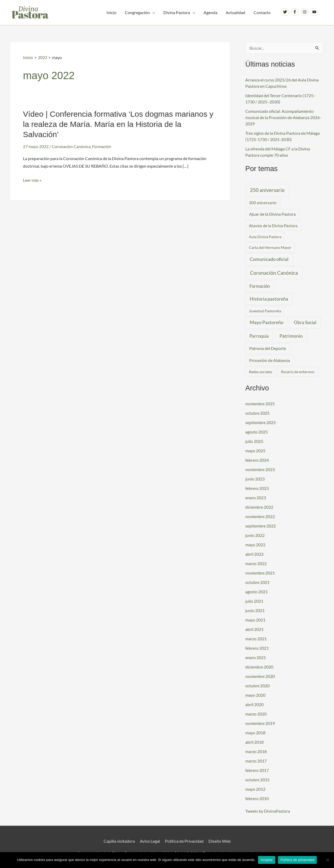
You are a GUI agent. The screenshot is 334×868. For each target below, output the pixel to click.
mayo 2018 (255, 733)
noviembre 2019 (260, 723)
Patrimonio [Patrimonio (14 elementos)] (291, 336)
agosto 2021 (257, 592)
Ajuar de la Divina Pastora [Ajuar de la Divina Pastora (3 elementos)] (272, 214)
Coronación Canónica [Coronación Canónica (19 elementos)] (274, 273)
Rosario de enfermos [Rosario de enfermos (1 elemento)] (298, 372)
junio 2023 (255, 479)
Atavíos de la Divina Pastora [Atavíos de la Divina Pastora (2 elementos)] (273, 226)
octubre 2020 (257, 686)
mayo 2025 (255, 451)
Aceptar (267, 860)
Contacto (262, 12)
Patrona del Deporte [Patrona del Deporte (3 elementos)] (268, 348)
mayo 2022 (255, 545)
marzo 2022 (256, 563)
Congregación (137, 12)
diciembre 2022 (259, 507)
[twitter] (286, 12)
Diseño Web (220, 841)
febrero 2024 (257, 460)
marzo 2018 (256, 751)
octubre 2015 (257, 780)
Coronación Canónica (71, 146)
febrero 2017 (257, 770)
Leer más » (32, 180)
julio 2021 (254, 601)
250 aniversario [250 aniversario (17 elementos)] (267, 190)
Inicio (111, 12)
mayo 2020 (255, 695)
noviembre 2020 (260, 676)
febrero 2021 (257, 648)
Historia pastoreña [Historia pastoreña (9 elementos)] (269, 299)
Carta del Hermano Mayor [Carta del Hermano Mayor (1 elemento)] (270, 247)
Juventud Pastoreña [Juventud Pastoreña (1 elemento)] (265, 311)
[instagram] (305, 12)
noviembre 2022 (260, 516)
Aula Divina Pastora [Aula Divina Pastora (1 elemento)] (265, 237)
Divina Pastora (177, 12)
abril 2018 (254, 742)
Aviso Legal (150, 841)
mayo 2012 (255, 789)
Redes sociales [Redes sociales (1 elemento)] (261, 372)
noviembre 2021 (260, 573)
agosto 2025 (257, 432)
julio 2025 (254, 441)
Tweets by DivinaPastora (268, 811)
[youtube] (315, 12)
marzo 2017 (256, 761)
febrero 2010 (257, 798)
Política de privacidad (297, 860)
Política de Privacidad (184, 841)
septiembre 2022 (261, 526)
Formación (102, 146)
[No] (327, 860)
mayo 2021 (255, 620)
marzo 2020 (256, 714)
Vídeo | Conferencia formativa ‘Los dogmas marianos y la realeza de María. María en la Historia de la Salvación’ (118, 124)
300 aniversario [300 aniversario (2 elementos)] (263, 203)
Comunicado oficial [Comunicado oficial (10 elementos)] (269, 259)
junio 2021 (255, 610)
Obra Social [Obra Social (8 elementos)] (305, 322)
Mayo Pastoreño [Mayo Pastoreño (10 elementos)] (267, 322)
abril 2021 (254, 629)
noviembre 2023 (260, 469)
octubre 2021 (257, 582)
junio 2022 (255, 535)
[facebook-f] (296, 12)
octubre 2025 (257, 413)
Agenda (210, 12)
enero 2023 (256, 498)
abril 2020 (254, 704)
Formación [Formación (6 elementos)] (260, 286)
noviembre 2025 (260, 404)
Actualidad (235, 12)
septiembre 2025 (261, 422)
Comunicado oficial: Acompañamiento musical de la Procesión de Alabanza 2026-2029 (283, 117)
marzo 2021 (256, 639)
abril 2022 (254, 554)
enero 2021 (256, 657)
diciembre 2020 (259, 667)
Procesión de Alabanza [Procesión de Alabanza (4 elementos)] (270, 360)
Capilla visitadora (119, 841)
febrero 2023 (257, 488)
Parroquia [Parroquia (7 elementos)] (259, 336)
